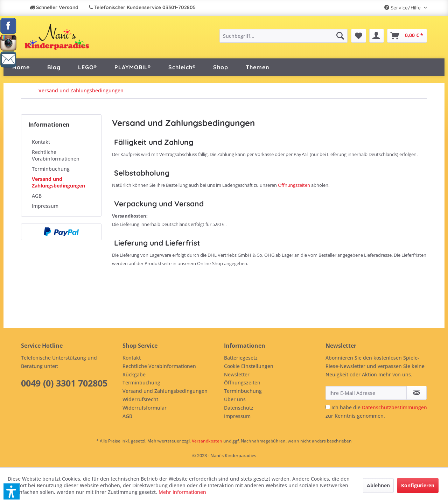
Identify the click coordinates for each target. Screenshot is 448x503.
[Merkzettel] (359, 36)
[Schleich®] (182, 67)
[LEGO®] (87, 67)
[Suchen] (340, 36)
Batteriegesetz (241, 358)
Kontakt (41, 142)
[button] (12, 491)
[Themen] (258, 67)
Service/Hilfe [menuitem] (403, 8)
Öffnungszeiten (294, 185)
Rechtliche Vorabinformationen (56, 155)
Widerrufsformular (145, 408)
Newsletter (237, 374)
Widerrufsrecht (140, 399)
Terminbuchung (51, 169)
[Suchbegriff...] (283, 36)
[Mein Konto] (377, 36)
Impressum (45, 206)
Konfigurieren (418, 485)
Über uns (235, 399)
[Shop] (221, 67)
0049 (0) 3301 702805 (64, 383)
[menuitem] (283, 36)
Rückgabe (134, 374)
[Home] (21, 67)
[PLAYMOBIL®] (133, 67)
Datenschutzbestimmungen (394, 407)
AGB (37, 196)
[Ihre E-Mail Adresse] (366, 393)
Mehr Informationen (182, 492)
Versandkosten (207, 441)
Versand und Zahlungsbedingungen (58, 182)
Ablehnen (378, 485)
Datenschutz (239, 408)
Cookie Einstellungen (249, 366)
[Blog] (54, 67)
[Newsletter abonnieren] (416, 393)
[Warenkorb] (407, 36)
